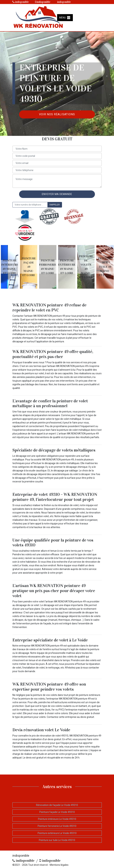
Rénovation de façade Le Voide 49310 (57, 805)
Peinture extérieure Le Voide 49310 (57, 833)
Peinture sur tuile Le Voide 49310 (57, 840)
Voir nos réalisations (57, 114)
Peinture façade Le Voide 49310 (57, 812)
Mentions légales (59, 865)
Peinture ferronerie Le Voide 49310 (57, 826)
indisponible (21, 2)
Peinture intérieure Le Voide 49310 (57, 819)
